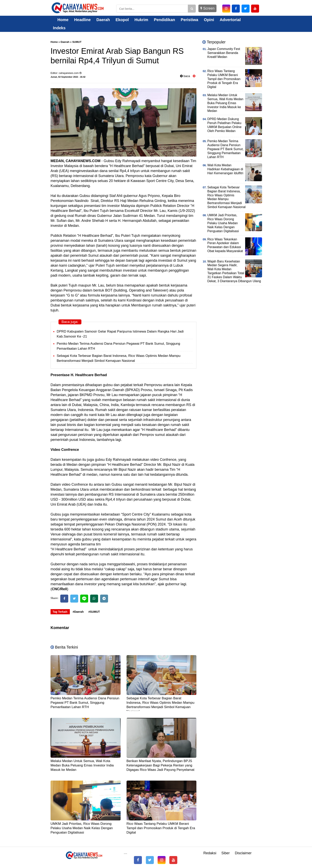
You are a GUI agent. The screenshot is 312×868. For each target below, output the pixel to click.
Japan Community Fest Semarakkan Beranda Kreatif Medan (224, 53)
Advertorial (230, 20)
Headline (82, 20)
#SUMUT (94, 612)
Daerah (103, 20)
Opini (209, 20)
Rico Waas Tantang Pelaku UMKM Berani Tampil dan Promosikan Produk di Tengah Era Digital (161, 828)
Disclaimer (243, 853)
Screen (207, 8)
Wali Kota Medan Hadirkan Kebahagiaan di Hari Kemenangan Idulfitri (225, 169)
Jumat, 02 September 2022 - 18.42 (68, 77)
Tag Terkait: (60, 612)
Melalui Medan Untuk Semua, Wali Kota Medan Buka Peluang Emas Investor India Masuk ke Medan (82, 765)
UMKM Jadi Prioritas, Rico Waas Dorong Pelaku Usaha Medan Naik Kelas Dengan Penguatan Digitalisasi (82, 828)
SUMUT (77, 42)
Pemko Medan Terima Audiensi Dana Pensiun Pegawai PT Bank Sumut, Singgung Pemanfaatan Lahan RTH (85, 703)
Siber (226, 853)
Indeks (59, 28)
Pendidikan (164, 20)
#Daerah (78, 612)
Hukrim (141, 20)
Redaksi (210, 853)
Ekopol (122, 20)
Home (61, 20)
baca (185, 76)
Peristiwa (189, 20)
